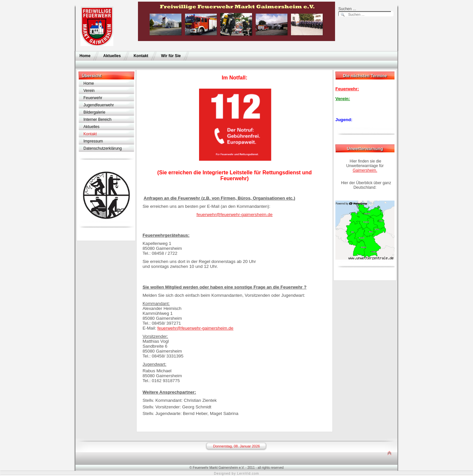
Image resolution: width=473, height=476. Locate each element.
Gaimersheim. (365, 170)
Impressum (93, 141)
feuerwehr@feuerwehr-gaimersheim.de (234, 215)
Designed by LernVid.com (236, 474)
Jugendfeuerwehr (99, 105)
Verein (89, 91)
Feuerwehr (93, 98)
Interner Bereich (97, 119)
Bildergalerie (94, 112)
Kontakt (141, 56)
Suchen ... (347, 9)
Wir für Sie (171, 56)
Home (85, 56)
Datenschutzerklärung (103, 148)
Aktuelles (112, 56)
